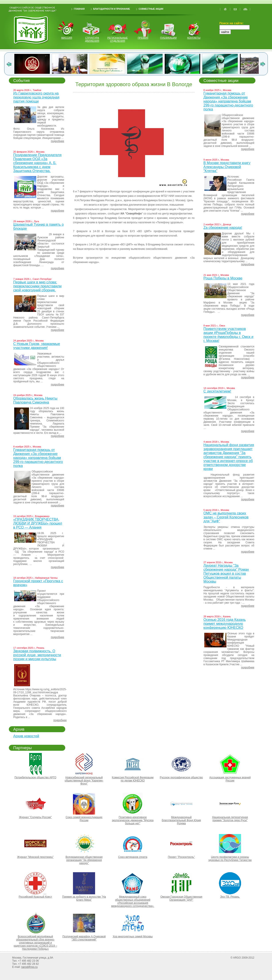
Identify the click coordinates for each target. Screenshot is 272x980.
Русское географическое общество (181, 777)
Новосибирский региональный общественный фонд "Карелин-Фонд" (84, 781)
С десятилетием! (217, 391)
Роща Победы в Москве (223, 278)
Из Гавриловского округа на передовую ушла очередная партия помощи (36, 97)
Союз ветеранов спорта (133, 857)
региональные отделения (117, 39)
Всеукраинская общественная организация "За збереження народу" (84, 860)
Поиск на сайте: (232, 23)
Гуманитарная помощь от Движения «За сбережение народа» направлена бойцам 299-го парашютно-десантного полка (38, 458)
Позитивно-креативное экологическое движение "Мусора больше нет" (133, 820)
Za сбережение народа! (223, 228)
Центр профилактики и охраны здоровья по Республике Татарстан (230, 859)
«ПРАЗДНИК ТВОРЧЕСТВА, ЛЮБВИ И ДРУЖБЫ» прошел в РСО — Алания (38, 523)
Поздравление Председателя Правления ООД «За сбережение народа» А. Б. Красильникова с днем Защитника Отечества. (37, 163)
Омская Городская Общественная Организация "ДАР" (181, 898)
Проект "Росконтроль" (181, 857)
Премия (143, 38)
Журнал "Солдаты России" (35, 817)
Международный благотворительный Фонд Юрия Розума (181, 820)
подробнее (57, 141)
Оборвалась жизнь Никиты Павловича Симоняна (35, 400)
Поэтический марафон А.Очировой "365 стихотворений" (84, 938)
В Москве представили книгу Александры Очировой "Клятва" (227, 167)
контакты (194, 38)
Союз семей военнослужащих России (84, 819)
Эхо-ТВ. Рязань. (230, 897)
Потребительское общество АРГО (35, 777)
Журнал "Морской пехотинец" (35, 857)
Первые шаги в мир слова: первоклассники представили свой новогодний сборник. (37, 286)
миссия (67, 38)
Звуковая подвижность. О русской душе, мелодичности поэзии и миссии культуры (37, 655)
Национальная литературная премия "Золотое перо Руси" (230, 819)
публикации (168, 38)
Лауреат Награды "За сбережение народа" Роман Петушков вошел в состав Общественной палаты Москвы (226, 573)
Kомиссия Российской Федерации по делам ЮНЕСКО (133, 779)
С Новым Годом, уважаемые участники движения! (37, 346)
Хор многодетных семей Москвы (133, 936)
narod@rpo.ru (29, 967)
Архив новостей (26, 736)
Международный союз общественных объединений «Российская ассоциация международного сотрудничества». (133, 901)
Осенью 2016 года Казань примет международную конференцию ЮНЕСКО (225, 624)
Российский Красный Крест (35, 897)
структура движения (92, 39)
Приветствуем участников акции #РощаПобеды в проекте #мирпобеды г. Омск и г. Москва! (228, 335)
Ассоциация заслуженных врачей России (230, 779)
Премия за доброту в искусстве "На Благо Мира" (84, 898)
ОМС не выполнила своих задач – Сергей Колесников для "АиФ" (226, 517)
